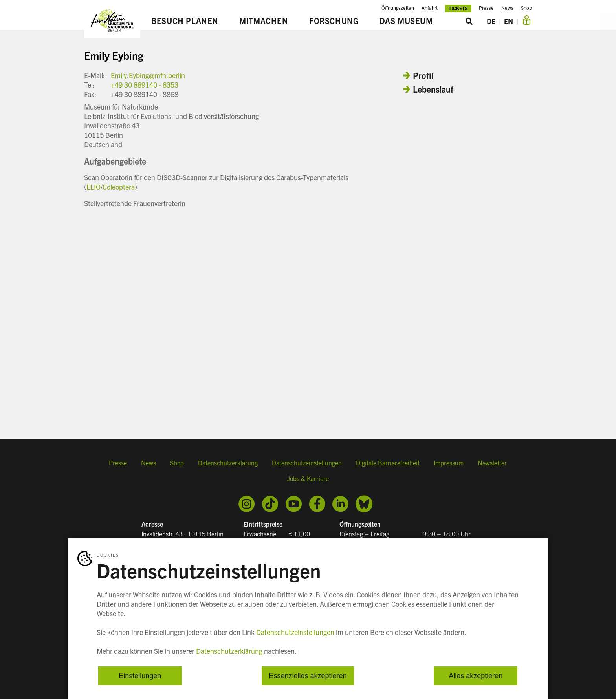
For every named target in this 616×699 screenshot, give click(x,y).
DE (491, 21)
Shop (526, 8)
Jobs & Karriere (308, 478)
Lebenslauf (433, 89)
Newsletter (492, 463)
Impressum (449, 463)
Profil (423, 75)
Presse (486, 8)
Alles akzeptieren (476, 675)
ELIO (93, 187)
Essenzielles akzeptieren (308, 675)
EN (509, 21)
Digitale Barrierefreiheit (388, 463)
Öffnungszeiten (398, 8)
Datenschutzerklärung (228, 463)
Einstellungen (140, 675)
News (507, 8)
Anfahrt (430, 8)
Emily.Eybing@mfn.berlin (148, 75)
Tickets (458, 8)
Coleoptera (119, 187)
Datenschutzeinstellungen (307, 463)
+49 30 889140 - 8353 (145, 85)
